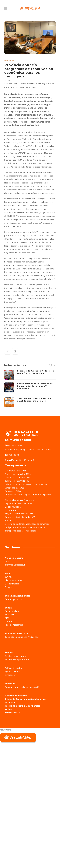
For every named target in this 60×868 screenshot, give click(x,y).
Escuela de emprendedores (18, 659)
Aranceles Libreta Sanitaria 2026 (20, 517)
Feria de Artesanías (14, 625)
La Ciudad (10, 702)
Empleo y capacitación (15, 656)
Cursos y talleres (13, 611)
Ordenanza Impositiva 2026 (18, 474)
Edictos (8, 520)
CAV (7, 561)
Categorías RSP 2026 (14, 488)
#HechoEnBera (12, 713)
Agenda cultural (12, 671)
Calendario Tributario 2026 (17, 477)
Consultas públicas (14, 491)
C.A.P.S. (8, 577)
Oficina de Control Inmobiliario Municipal (26, 699)
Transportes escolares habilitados (21, 531)
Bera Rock (10, 615)
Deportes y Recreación (16, 696)
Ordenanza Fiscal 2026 (15, 471)
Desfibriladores (12, 584)
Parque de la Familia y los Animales (22, 706)
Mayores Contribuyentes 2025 (19, 514)
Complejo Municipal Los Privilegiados (22, 637)
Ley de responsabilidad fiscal (18, 503)
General (9, 60)
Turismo (9, 709)
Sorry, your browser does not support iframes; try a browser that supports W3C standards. (21, 764)
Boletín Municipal (13, 507)
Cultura (9, 608)
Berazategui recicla (14, 599)
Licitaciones (10, 510)
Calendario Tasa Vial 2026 (17, 481)
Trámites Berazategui (15, 565)
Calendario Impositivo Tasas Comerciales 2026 (27, 484)
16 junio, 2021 (9, 81)
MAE (7, 618)
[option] (30, 388)
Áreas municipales (13, 445)
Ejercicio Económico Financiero (19, 500)
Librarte (9, 621)
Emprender (10, 675)
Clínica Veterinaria (13, 580)
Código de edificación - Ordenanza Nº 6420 (25, 527)
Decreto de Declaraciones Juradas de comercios (27, 524)
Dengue (9, 587)
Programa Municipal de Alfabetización (23, 687)
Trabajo (9, 653)
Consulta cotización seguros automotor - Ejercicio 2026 (28, 496)
